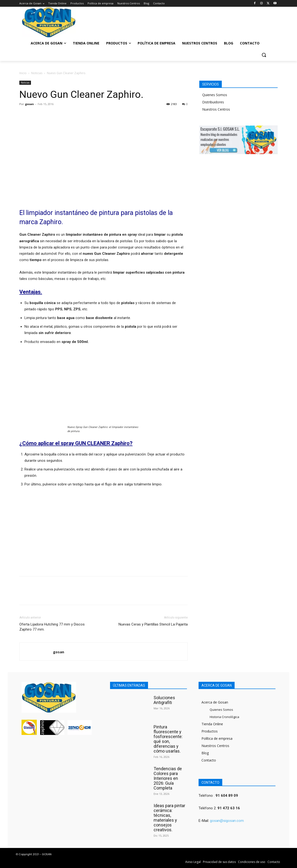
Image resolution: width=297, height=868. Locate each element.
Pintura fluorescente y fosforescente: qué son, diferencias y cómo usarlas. (168, 739)
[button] (264, 55)
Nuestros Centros (216, 109)
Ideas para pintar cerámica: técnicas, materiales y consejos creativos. (169, 818)
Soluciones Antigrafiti (164, 700)
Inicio (23, 73)
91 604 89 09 (227, 796)
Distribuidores (213, 102)
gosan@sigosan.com (227, 821)
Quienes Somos (215, 95)
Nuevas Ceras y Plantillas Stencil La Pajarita (153, 624)
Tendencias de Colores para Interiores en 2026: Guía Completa (168, 778)
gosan (30, 104)
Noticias (37, 73)
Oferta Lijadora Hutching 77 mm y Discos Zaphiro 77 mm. (52, 627)
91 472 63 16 (229, 808)
